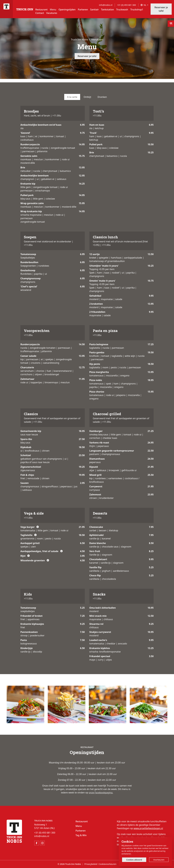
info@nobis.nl (106, 5)
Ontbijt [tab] (87, 97)
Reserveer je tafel (161, 9)
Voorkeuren (159, 860)
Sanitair (95, 10)
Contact (40, 13)
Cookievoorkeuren (107, 864)
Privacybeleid (91, 864)
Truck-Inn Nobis (79, 40)
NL (145, 5)
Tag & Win (81, 835)
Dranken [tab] (102, 97)
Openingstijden (67, 10)
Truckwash (122, 10)
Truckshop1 (137, 10)
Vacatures (52, 13)
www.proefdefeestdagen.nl (148, 828)
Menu (53, 10)
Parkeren (83, 10)
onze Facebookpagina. (101, 793)
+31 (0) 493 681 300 (126, 5)
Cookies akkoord (134, 860)
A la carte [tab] (72, 97)
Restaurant (42, 10)
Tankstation (107, 10)
